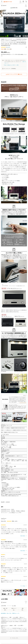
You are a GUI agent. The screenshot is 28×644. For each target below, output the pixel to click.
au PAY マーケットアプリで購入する (14, 73)
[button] (26, 46)
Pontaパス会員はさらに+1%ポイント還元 (11, 64)
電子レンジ (22, 616)
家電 (10, 616)
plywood (11, 624)
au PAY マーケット (4, 616)
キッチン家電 (15, 616)
